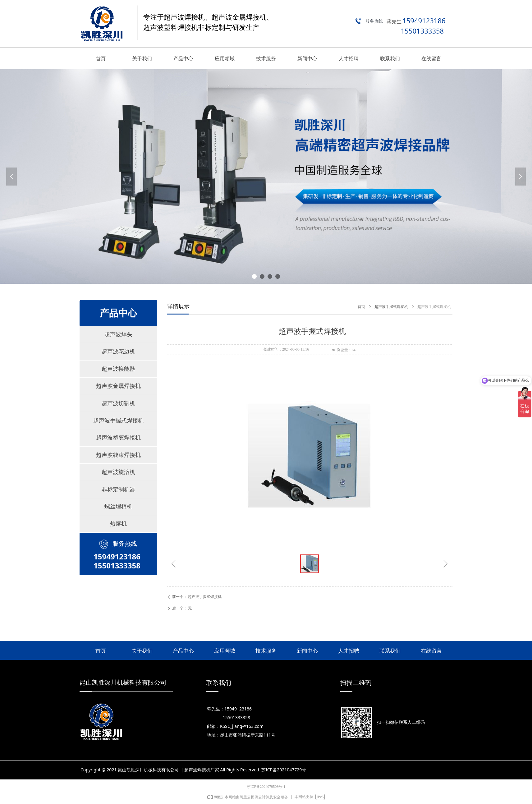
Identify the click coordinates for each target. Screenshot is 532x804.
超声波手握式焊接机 (118, 420)
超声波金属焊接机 (118, 386)
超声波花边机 (118, 351)
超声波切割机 (118, 403)
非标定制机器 (118, 489)
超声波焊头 (118, 334)
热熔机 (118, 524)
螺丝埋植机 (118, 507)
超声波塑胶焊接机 (118, 438)
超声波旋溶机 (118, 472)
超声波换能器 (118, 369)
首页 (361, 307)
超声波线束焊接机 (118, 455)
